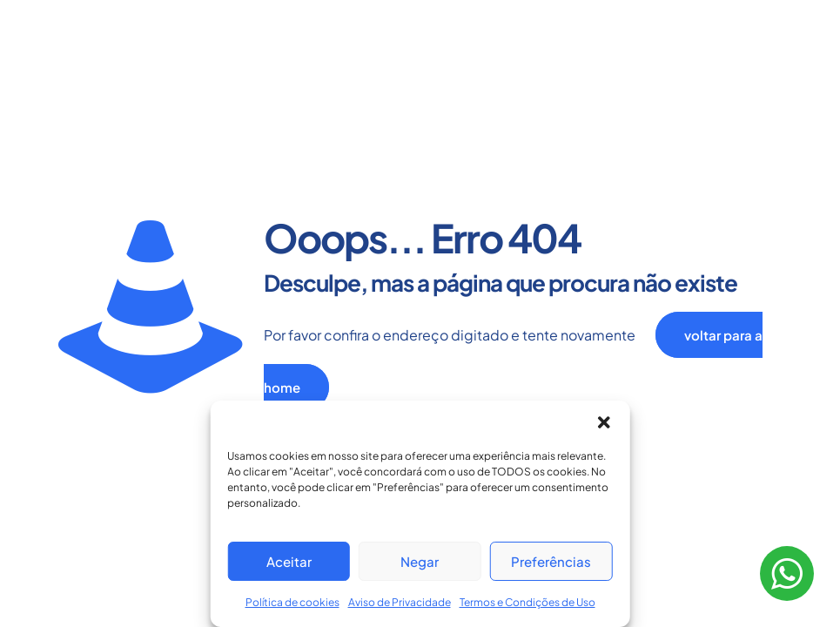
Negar (420, 561)
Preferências (551, 561)
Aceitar (289, 561)
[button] (604, 422)
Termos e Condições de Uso (528, 602)
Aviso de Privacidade (400, 602)
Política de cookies (292, 602)
